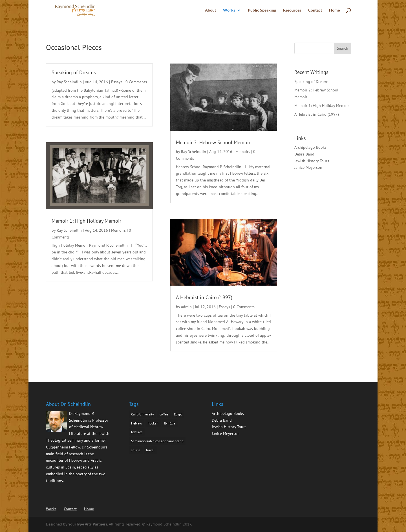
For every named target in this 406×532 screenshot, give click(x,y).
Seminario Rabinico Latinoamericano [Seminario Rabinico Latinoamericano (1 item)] (157, 441)
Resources (292, 10)
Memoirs (118, 230)
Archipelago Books (310, 147)
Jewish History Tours (312, 161)
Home (334, 10)
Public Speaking (262, 10)
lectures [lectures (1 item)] (137, 432)
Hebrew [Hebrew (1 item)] (137, 423)
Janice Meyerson (308, 167)
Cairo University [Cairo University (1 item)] (143, 414)
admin (186, 307)
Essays (117, 82)
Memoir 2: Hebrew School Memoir (213, 142)
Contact (315, 10)
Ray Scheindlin (69, 82)
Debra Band (304, 154)
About (210, 10)
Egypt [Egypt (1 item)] (178, 414)
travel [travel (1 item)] (150, 450)
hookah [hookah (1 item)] (153, 423)
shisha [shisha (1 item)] (136, 450)
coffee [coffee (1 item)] (164, 414)
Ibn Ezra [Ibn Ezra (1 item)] (170, 423)
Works (229, 10)
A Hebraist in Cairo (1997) (204, 297)
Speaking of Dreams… (76, 72)
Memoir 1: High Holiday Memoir (86, 221)
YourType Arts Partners (88, 524)
